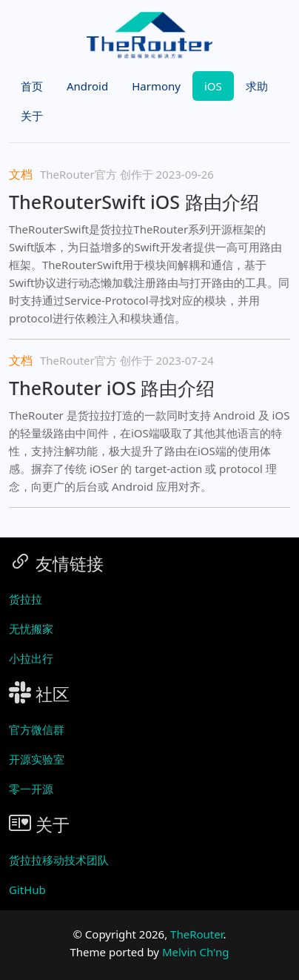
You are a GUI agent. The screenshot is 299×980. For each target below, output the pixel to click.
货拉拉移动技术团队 (59, 860)
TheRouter (196, 934)
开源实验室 (37, 759)
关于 (32, 116)
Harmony (156, 86)
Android (87, 86)
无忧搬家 (31, 629)
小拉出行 (31, 658)
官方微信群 (37, 729)
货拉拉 (26, 599)
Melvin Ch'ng (196, 952)
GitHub (27, 890)
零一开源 (31, 789)
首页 (32, 86)
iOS (213, 86)
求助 (257, 86)
